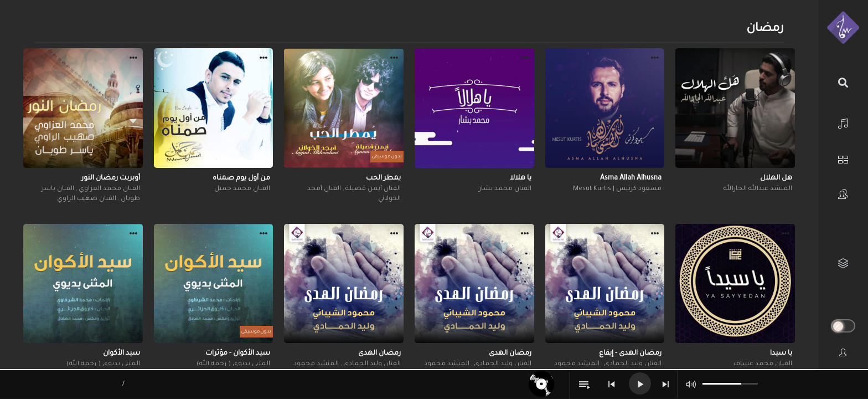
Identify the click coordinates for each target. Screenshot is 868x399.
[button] (786, 59)
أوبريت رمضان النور (111, 178)
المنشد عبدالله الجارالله (758, 189)
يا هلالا (521, 178)
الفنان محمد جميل (242, 189)
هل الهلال (776, 178)
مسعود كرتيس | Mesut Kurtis (617, 189)
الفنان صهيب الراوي (87, 199)
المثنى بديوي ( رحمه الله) (233, 364)
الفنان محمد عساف (763, 364)
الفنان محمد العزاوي (108, 189)
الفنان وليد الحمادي (632, 364)
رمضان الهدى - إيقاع (630, 354)
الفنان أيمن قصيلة (372, 189)
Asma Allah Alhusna (631, 178)
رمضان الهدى (510, 354)
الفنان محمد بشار (505, 189)
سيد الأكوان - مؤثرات (238, 354)
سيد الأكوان (122, 354)
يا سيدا (781, 354)
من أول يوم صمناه (241, 178)
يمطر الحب (383, 178)
